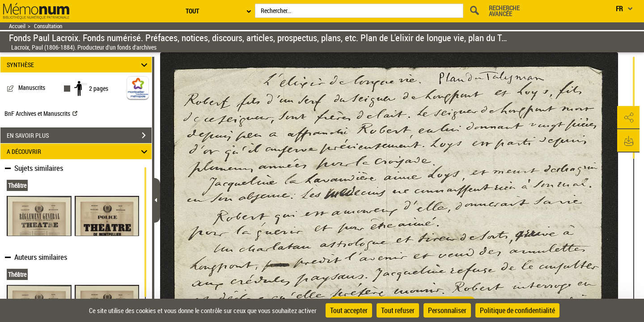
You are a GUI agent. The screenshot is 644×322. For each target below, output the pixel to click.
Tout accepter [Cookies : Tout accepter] (349, 310)
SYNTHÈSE (78, 65)
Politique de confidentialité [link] (517, 310)
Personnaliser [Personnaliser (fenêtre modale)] (447, 310)
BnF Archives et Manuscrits (41, 113)
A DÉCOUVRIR (78, 151)
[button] (628, 118)
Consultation (48, 26)
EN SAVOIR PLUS (79, 136)
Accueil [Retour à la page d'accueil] (17, 26)
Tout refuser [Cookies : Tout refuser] (398, 310)
